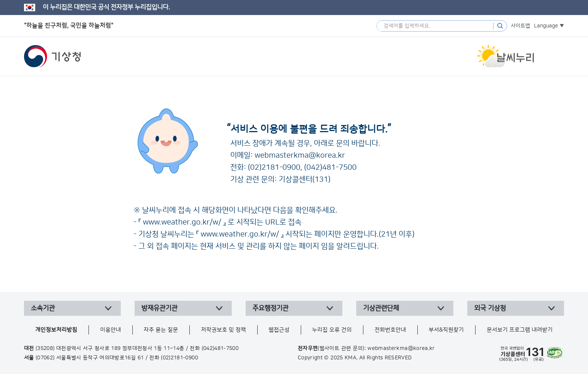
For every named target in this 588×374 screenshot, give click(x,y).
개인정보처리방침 (56, 330)
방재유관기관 (159, 308)
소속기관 (43, 308)
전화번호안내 (390, 330)
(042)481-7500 (330, 167)
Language (546, 26)
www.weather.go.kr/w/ (182, 222)
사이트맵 (520, 26)
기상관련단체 (381, 308)
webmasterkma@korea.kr (300, 155)
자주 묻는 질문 (161, 330)
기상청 (52, 56)
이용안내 (111, 330)
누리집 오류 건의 (332, 330)
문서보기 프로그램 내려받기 (520, 330)
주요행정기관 (270, 308)
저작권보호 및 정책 (223, 330)
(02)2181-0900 (274, 167)
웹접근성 (279, 330)
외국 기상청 (490, 308)
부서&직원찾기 (446, 330)
